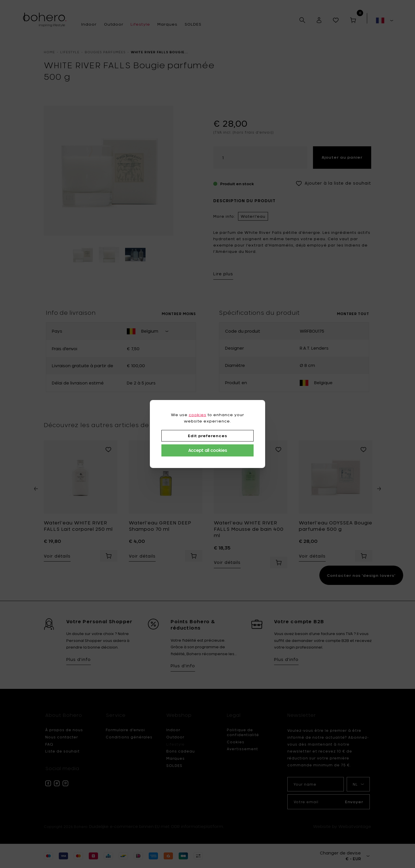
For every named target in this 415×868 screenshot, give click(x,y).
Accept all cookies (208, 450)
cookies (198, 415)
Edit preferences (207, 436)
